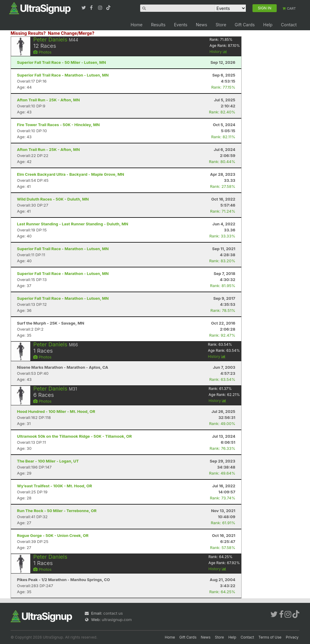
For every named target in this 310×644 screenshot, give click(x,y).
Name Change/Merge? (71, 33)
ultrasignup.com (117, 619)
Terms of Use (270, 637)
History (218, 52)
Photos (42, 52)
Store (221, 25)
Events (181, 25)
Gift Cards (245, 25)
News (201, 25)
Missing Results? (28, 33)
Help (268, 25)
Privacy (292, 637)
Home (136, 25)
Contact (289, 25)
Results (158, 25)
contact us (113, 613)
